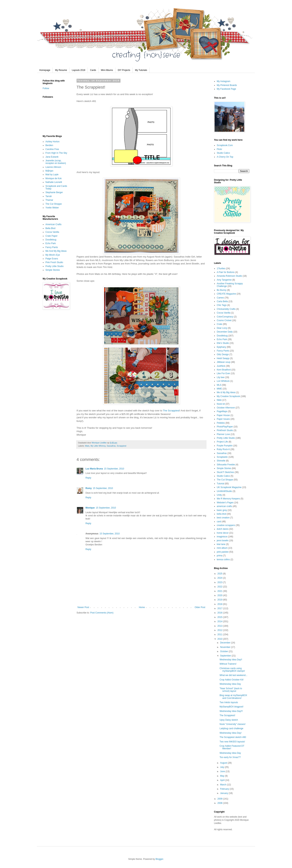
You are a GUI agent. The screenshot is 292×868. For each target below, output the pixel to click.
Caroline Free (52, 149)
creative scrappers (226, 525)
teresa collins (223, 560)
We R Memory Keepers (228, 499)
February (225, 789)
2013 (220, 626)
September (226, 656)
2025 (220, 574)
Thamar (49, 200)
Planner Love (223, 434)
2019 (220, 600)
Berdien (49, 145)
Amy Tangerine (224, 280)
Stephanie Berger (54, 192)
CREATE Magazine (226, 294)
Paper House (223, 415)
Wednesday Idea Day (230, 684)
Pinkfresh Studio (225, 430)
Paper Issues (223, 419)
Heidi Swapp (223, 358)
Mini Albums (107, 70)
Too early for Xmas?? (230, 757)
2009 (220, 799)
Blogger (159, 859)
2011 (220, 634)
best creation (223, 518)
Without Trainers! (228, 664)
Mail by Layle (52, 175)
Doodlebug (51, 240)
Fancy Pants (52, 247)
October (224, 651)
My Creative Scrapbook (228, 396)
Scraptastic (222, 457)
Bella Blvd (50, 228)
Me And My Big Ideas (56, 251)
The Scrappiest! (227, 715)
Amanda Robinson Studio (229, 276)
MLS (219, 385)
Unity (219, 495)
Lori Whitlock (223, 381)
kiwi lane (221, 544)
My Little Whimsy (98, 446)
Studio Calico (223, 153)
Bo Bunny (222, 290)
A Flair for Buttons (226, 272)
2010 (220, 639)
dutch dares (223, 529)
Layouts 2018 (79, 70)
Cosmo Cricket (224, 320)
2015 (220, 617)
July (222, 767)
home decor (223, 533)
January (224, 793)
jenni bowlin (223, 541)
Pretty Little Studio (54, 266)
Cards (93, 70)
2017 (220, 608)
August (224, 763)
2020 (220, 595)
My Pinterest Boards (227, 85)
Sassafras (111, 446)
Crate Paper (51, 236)
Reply (88, 478)
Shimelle (221, 461)
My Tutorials (141, 70)
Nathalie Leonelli (54, 182)
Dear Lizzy (222, 328)
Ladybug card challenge (231, 728)
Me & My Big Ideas (226, 392)
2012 (220, 630)
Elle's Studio (223, 343)
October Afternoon (226, 408)
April (223, 780)
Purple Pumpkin (225, 446)
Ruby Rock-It (223, 449)
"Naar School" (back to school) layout (231, 690)
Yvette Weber (52, 208)
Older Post (200, 607)
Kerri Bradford (224, 370)
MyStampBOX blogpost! (231, 707)
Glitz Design (223, 354)
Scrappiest (122, 446)
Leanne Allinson (53, 167)
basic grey (222, 510)
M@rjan (49, 171)
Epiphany (221, 347)
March (224, 785)
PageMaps (222, 411)
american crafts (224, 506)
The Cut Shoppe (54, 204)
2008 (220, 803)
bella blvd (222, 514)
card (219, 522)
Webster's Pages (225, 503)
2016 (220, 613)
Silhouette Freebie (226, 465)
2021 (220, 591)
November (226, 647)
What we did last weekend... (233, 675)
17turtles (221, 268)
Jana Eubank (52, 157)
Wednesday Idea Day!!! (231, 711)
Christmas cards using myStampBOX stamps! (232, 670)
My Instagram (224, 81)
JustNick (221, 366)
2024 (220, 578)
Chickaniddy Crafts (226, 309)
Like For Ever (223, 373)
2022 (220, 587)
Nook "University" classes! (233, 724)
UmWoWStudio (224, 491)
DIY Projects (124, 70)
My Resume (61, 70)
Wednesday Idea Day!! (231, 660)
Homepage (45, 70)
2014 (220, 621)
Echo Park (51, 243)
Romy (89, 488)
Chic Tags (222, 305)
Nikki (219, 400)
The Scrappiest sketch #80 (233, 737)
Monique (90, 508)
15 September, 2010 (114, 469)
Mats (87, 446)
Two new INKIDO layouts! (232, 742)
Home (142, 607)
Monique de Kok (54, 178)
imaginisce (222, 537)
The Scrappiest (171, 411)
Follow (46, 88)
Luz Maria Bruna (94, 469)
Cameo (220, 298)
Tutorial (220, 484)
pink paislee (223, 552)
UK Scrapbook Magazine (229, 487)
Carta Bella (222, 301)
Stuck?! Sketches (225, 472)
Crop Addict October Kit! (232, 680)
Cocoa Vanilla (52, 232)
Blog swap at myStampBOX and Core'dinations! (233, 697)
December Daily (225, 332)
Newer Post (83, 607)
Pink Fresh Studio (54, 262)
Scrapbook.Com (225, 145)
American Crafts (53, 224)
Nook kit (221, 404)
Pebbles (221, 423)
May (223, 776)
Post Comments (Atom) (102, 613)
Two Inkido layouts (229, 702)
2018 (220, 604)
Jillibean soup (224, 362)
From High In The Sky (56, 153)
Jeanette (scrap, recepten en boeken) (56, 162)
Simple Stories (53, 270)
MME (219, 389)
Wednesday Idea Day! (231, 733)
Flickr (219, 149)
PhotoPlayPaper (225, 427)
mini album (222, 548)
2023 (220, 582)
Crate (219, 324)
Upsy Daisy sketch (229, 720)
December (226, 643)
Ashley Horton (52, 142)
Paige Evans (52, 259)
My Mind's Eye (53, 255)
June (223, 771)
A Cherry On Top (225, 157)
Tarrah (49, 196)
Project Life (222, 442)
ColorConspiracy (225, 317)
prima (220, 556)
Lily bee (221, 377)
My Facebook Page (226, 89)
